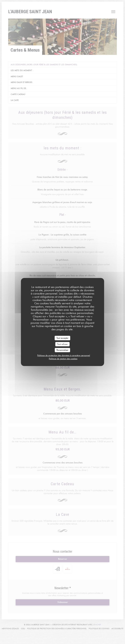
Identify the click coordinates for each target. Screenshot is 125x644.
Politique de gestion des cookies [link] (63, 358)
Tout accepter (62, 338)
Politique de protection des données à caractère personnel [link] (64, 355)
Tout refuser (62, 344)
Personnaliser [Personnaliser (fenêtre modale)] (62, 350)
